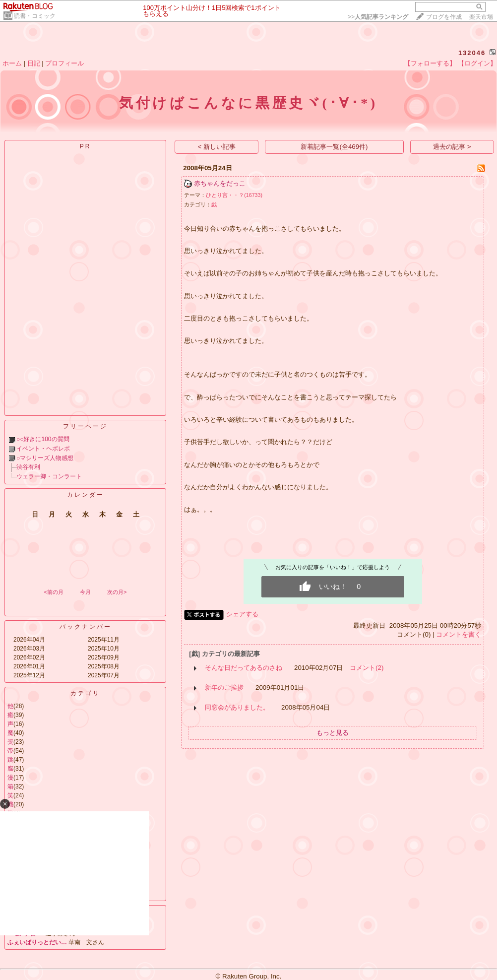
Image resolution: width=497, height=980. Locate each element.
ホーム (12, 63)
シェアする (242, 614)
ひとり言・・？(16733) (234, 195)
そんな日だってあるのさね (244, 668)
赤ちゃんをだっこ (220, 183)
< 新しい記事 (217, 147)
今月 (85, 592)
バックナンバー (86, 627)
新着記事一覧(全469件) (334, 147)
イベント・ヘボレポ (43, 449)
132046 (472, 53)
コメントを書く (459, 634)
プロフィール (64, 63)
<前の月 (53, 592)
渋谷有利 (28, 467)
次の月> (117, 592)
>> (378, 17)
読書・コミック (35, 16)
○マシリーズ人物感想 (45, 458)
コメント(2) (367, 668)
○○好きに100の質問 (43, 439)
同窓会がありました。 (237, 707)
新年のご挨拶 (224, 687)
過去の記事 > (452, 147)
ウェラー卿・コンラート (49, 476)
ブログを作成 (444, 17)
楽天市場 (481, 17)
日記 (34, 63)
